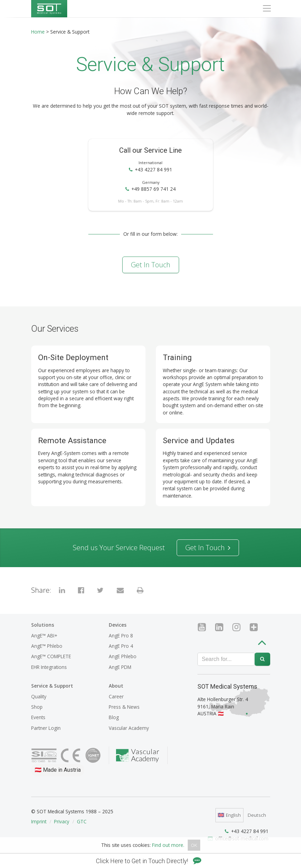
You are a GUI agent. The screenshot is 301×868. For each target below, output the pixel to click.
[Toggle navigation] (267, 8)
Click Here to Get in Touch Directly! (149, 861)
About (116, 686)
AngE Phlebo (123, 656)
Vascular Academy (129, 728)
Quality (39, 696)
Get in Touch (151, 265)
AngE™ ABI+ (44, 636)
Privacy (62, 821)
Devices (118, 625)
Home (38, 32)
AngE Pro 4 (121, 646)
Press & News (124, 707)
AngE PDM (120, 667)
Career (116, 696)
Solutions (43, 625)
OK (194, 845)
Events (38, 717)
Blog (114, 717)
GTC (82, 821)
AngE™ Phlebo (47, 646)
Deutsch (257, 815)
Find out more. (168, 845)
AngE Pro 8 (121, 636)
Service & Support (52, 686)
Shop (37, 707)
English (229, 815)
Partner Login (46, 728)
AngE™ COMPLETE (51, 656)
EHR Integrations (49, 667)
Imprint (39, 821)
